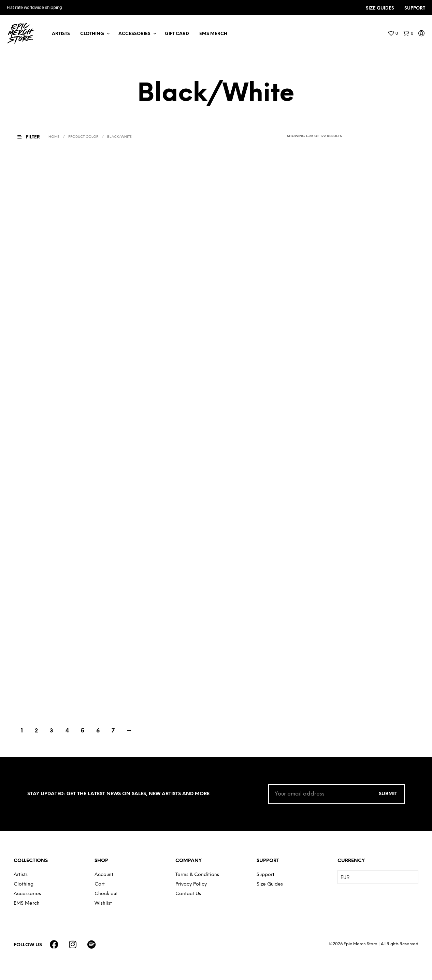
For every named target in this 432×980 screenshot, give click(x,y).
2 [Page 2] (36, 731)
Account (104, 875)
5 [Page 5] (83, 731)
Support (265, 875)
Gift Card (177, 34)
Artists (61, 34)
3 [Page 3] (52, 731)
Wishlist (103, 903)
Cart (100, 884)
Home (54, 137)
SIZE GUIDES (380, 8)
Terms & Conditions (197, 875)
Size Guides (270, 884)
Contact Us (188, 894)
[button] (393, 33)
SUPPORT (415, 8)
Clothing (92, 34)
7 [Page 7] (113, 731)
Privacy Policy (191, 884)
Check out (106, 894)
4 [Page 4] (67, 731)
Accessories (134, 34)
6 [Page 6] (98, 731)
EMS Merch (213, 34)
